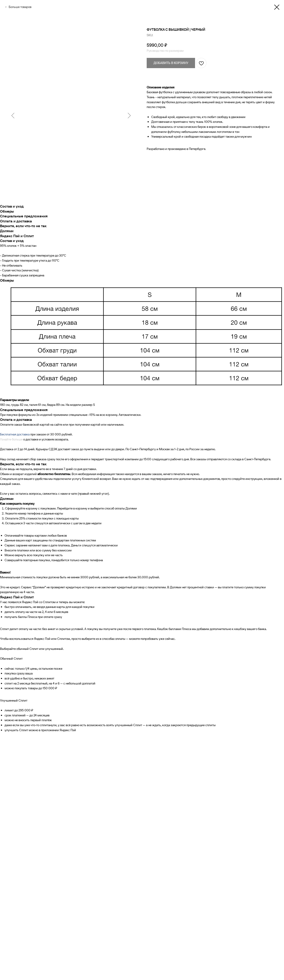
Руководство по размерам (165, 51)
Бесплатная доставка (15, 434)
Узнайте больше (11, 439)
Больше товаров (20, 7)
